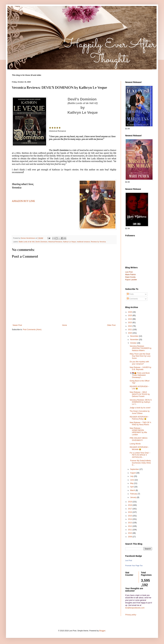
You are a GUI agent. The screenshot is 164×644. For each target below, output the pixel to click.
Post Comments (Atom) (32, 330)
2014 (130, 519)
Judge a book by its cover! (140, 408)
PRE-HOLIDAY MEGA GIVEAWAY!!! (139, 439)
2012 (130, 526)
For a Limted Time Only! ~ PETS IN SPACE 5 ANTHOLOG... (140, 455)
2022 (130, 326)
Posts (130, 294)
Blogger (102, 631)
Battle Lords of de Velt (27, 242)
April (132, 487)
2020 (130, 333)
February (134, 494)
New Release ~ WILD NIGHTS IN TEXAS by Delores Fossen (140, 394)
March (133, 490)
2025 (130, 315)
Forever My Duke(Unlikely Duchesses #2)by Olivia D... (140, 463)
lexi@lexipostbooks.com (135, 608)
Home (65, 325)
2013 (130, 523)
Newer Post (17, 325)
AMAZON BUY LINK (23, 201)
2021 (130, 330)
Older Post (111, 325)
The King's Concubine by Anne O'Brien (140, 412)
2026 (130, 312)
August (133, 473)
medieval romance (83, 242)
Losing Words (135, 444)
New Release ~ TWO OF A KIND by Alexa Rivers (140, 424)
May (132, 483)
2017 (130, 509)
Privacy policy (131, 615)
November (135, 340)
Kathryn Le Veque (69, 242)
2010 (130, 533)
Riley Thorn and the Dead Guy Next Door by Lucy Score (140, 356)
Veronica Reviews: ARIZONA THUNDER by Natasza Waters (141, 348)
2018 (130, 505)
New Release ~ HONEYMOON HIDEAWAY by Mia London (138, 431)
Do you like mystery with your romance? (139, 363)
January (134, 497)
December (135, 336)
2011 (130, 530)
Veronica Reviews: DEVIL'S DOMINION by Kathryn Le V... (141, 402)
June (132, 480)
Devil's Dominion (41, 242)
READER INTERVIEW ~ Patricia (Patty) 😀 (139, 418)
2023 (130, 323)
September (135, 469)
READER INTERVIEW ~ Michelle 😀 (139, 448)
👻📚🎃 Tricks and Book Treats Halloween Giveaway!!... (140, 375)
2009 (130, 537)
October (134, 343)
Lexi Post (129, 560)
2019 (130, 502)
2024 (130, 319)
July (132, 476)
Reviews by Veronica (98, 242)
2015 (130, 516)
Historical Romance (55, 242)
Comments (132, 299)
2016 (130, 512)
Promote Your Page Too (134, 566)
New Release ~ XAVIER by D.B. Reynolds (140, 368)
